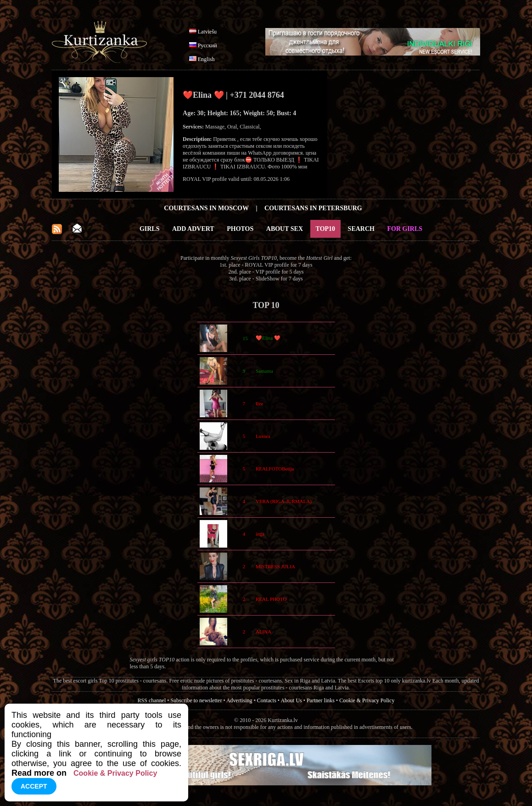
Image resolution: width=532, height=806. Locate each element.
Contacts (267, 700)
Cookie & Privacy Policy (367, 700)
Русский (207, 45)
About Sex (285, 229)
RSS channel (152, 700)
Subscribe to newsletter (196, 700)
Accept (34, 786)
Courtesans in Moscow (206, 208)
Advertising (239, 700)
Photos (240, 229)
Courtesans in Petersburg (313, 208)
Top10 (326, 229)
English (206, 59)
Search (361, 229)
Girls (150, 229)
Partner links (321, 700)
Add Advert (193, 229)
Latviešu (207, 32)
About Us (291, 700)
